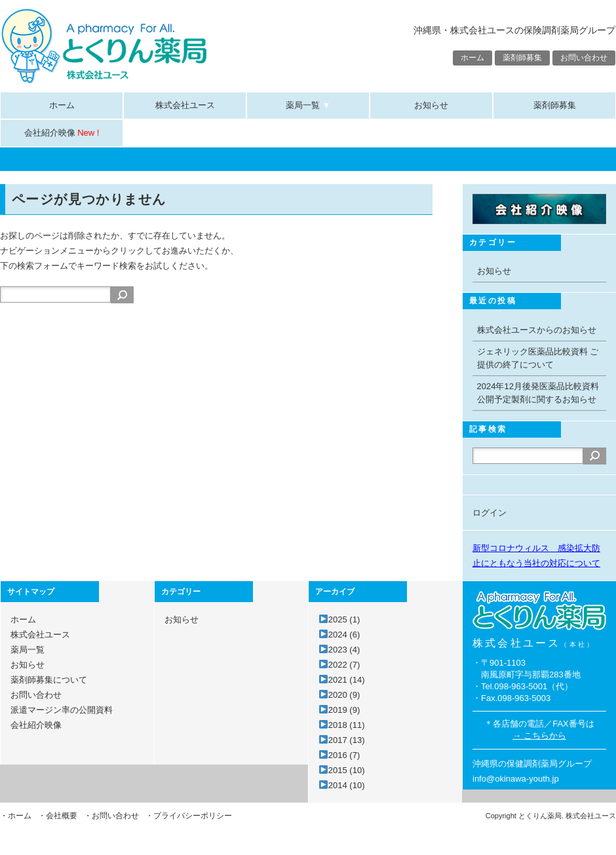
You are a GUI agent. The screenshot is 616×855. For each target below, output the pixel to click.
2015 (347, 770)
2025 (344, 619)
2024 (344, 635)
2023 (344, 650)
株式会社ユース (185, 105)
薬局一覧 (308, 105)
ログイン (490, 513)
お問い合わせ (584, 58)
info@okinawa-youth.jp (516, 779)
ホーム (472, 58)
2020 (344, 695)
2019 (344, 710)
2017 (347, 740)
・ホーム (16, 816)
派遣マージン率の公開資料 (62, 710)
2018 (347, 725)
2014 (347, 785)
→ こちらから (539, 735)
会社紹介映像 (62, 133)
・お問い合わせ (111, 816)
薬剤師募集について (49, 680)
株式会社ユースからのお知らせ (537, 330)
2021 (347, 680)
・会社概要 (58, 816)
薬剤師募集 (522, 58)
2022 (344, 665)
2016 (344, 755)
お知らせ (431, 105)
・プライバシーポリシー (189, 816)
